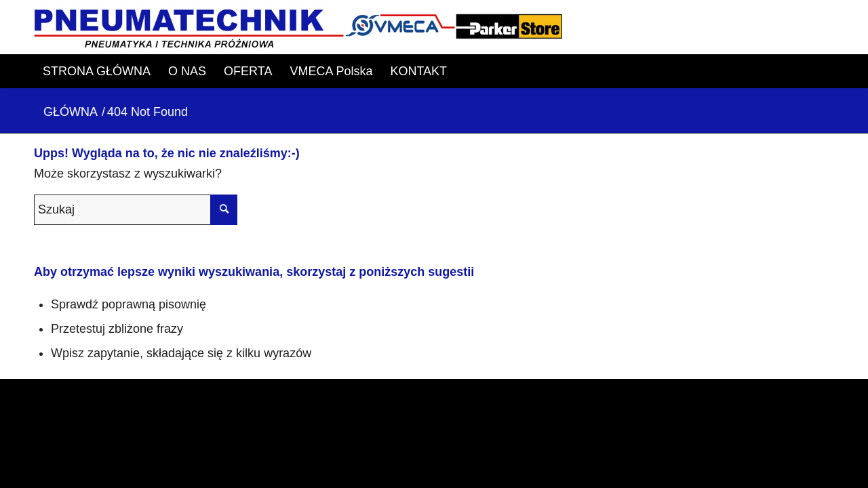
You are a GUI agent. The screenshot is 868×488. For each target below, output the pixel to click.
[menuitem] (97, 71)
